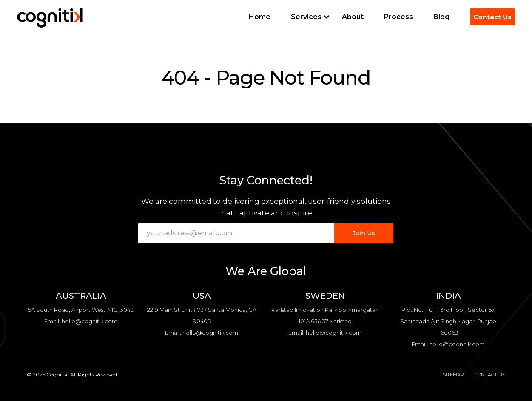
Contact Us (492, 17)
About (353, 17)
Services (306, 17)
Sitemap (453, 375)
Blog (441, 17)
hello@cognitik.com (90, 321)
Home (260, 17)
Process (398, 17)
